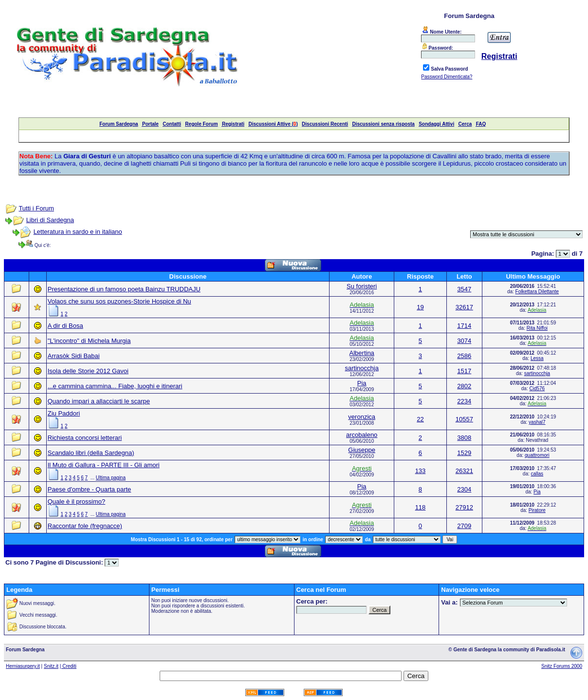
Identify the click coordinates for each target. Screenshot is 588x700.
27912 (464, 507)
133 (421, 471)
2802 (464, 386)
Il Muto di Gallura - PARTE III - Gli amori (104, 465)
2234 (464, 401)
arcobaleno (362, 435)
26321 (464, 471)
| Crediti (68, 666)
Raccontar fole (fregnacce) (85, 526)
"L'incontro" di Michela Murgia (89, 341)
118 (421, 507)
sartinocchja (362, 368)
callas (537, 474)
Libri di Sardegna (50, 220)
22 (420, 419)
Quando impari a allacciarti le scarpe (99, 401)
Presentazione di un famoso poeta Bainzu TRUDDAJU (124, 289)
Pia (362, 383)
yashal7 (537, 422)
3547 (464, 289)
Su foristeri (362, 286)
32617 (464, 307)
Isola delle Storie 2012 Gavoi (88, 371)
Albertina (362, 353)
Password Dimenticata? (447, 77)
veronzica (362, 417)
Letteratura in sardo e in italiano (78, 232)
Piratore (537, 510)
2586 (464, 356)
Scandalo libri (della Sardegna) (91, 453)
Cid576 (537, 388)
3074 (464, 341)
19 (420, 307)
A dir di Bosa (65, 326)
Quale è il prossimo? (77, 501)
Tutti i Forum (36, 208)
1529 (464, 453)
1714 (464, 326)
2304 (464, 489)
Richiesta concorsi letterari (85, 438)
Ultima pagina (111, 478)
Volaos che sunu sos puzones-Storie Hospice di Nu (119, 301)
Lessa (537, 358)
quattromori (537, 455)
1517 (464, 371)
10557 (464, 419)
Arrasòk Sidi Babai (74, 356)
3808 (464, 438)
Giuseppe (362, 450)
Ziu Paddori (64, 413)
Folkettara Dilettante (537, 292)
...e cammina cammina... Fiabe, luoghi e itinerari (115, 386)
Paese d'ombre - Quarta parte (90, 489)
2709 (464, 526)
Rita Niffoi (537, 328)
